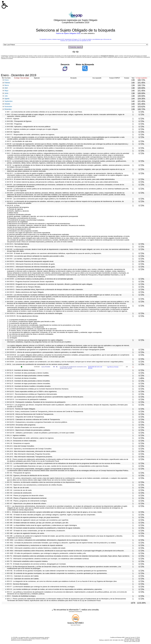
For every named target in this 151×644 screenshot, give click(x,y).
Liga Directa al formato (113, 367)
